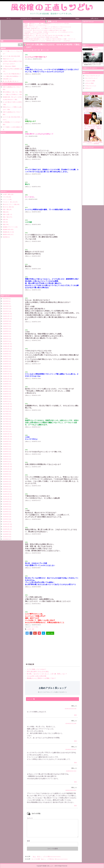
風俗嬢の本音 (7, 229)
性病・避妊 (6, 209)
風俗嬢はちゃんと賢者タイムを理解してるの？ (41, 678)
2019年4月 (6, 364)
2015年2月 (6, 489)
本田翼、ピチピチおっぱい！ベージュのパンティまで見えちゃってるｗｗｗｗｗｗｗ (47, 27)
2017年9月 (6, 411)
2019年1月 (6, 371)
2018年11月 (6, 376)
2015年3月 (6, 487)
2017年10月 (6, 409)
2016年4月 (6, 454)
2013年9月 (6, 532)
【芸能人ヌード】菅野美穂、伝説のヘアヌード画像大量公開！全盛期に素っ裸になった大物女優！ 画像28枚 (93, 121)
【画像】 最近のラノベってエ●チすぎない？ (36, 25)
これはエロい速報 (90, 81)
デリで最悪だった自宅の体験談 (11, 127)
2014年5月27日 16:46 (71, 724)
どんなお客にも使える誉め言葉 (36, 676)
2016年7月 (6, 446)
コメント (30, 818)
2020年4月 (6, 334)
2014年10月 (6, 499)
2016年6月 (6, 449)
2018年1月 (6, 401)
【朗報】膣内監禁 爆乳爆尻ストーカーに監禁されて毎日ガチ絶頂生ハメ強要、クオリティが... (50, 39)
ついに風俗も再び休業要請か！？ (12, 76)
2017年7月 (6, 416)
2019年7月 (6, 356)
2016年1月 (6, 462)
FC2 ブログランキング (91, 78)
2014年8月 (6, 504)
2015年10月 (6, 469)
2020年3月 (6, 336)
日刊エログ (88, 88)
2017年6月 (6, 419)
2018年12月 (6, 374)
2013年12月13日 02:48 (70, 709)
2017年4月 (6, 424)
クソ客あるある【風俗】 (10, 66)
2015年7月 (6, 477)
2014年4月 (6, 514)
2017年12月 (6, 404)
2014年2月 (6, 519)
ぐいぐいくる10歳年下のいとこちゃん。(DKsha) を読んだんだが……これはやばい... (48, 41)
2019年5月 (6, 361)
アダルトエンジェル (91, 86)
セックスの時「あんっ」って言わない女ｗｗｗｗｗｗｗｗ (50, 859)
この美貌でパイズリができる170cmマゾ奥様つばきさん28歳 (41, 37)
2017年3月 (6, 426)
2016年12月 (6, 434)
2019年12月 (6, 344)
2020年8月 (6, 324)
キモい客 (5, 197)
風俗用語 (5, 237)
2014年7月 (6, 507)
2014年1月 (6, 522)
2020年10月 (6, 319)
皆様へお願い (7, 214)
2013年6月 (6, 539)
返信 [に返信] (75, 715)
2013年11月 (6, 527)
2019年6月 (6, 359)
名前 (28, 841)
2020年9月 (6, 321)
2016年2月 (6, 459)
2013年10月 (6, 529)
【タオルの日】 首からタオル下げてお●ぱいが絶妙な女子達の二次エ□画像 (45, 30)
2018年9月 (6, 381)
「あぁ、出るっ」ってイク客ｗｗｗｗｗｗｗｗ (46, 857)
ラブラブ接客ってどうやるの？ (36, 669)
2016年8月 (6, 444)
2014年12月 (6, 494)
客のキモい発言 (7, 207)
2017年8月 (6, 414)
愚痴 (4, 212)
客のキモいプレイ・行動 (10, 204)
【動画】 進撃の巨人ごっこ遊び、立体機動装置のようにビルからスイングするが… (47, 23)
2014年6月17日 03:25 (71, 750)
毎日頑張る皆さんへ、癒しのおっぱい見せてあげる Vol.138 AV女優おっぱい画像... (47, 36)
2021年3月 (6, 306)
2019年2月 (6, 369)
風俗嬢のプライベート (9, 227)
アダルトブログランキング (92, 76)
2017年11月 (6, 406)
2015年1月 (6, 492)
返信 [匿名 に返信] (75, 806)
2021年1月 (6, 311)
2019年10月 (6, 349)
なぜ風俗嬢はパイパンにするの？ (12, 122)
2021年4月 (6, 304)
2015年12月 (6, 464)
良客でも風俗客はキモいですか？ (12, 87)
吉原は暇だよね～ (8, 79)
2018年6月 (6, 389)
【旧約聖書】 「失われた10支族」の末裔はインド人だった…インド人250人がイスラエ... (49, 32)
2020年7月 (6, 326)
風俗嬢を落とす (7, 232)
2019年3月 (6, 366)
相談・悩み (6, 217)
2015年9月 (6, 472)
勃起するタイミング (8, 59)
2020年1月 (6, 341)
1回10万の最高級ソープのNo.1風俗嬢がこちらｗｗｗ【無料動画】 (93, 137)
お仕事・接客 (7, 194)
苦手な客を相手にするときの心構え (38, 672)
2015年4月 (6, 484)
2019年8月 (6, 354)
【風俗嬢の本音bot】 (93, 48)
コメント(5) (46, 50)
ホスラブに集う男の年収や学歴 (11, 56)
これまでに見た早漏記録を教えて (12, 74)
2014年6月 (6, 509)
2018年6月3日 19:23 (71, 771)
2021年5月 (6, 301)
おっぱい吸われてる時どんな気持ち (13, 102)
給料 (4, 219)
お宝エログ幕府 (89, 83)
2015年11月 (6, 467)
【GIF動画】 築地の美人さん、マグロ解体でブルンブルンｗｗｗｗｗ (43, 29)
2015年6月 (6, 479)
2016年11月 (6, 436)
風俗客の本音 (7, 234)
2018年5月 (6, 391)
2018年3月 (6, 396)
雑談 (4, 224)
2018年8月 (6, 384)
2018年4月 (6, 394)
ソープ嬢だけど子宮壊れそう (11, 94)
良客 (4, 222)
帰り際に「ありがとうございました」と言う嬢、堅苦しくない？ (47, 674)
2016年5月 (6, 451)
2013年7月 (6, 537)
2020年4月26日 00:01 (71, 790)
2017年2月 (6, 429)
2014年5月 (6, 512)
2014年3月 (6, 517)
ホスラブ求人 (35, 627)
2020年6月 (6, 329)
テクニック (6, 199)
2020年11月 (6, 316)
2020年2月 (6, 339)
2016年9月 (6, 441)
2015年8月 (6, 474)
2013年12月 (6, 524)
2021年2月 (6, 309)
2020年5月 (6, 331)
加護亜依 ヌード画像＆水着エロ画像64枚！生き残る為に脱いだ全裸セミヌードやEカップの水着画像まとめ (93, 104)
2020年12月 (6, 314)
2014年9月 (6, 502)
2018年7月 (6, 386)
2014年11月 (6, 497)
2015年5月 (6, 482)
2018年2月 (6, 399)
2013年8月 (6, 534)
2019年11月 (6, 346)
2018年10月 (6, 379)
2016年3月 (6, 456)
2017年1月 (6, 431)
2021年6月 (6, 299)
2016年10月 (6, 439)
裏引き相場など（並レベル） (11, 92)
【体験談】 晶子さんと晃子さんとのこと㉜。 (36, 34)
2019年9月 (6, 351)
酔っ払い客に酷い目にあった (11, 81)
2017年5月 (6, 421)
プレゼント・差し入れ (9, 202)
